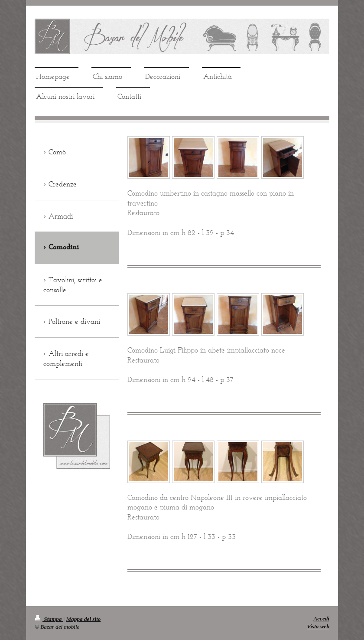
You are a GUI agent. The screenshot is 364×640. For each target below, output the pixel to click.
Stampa (49, 619)
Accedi (321, 619)
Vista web (318, 626)
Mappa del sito (84, 619)
